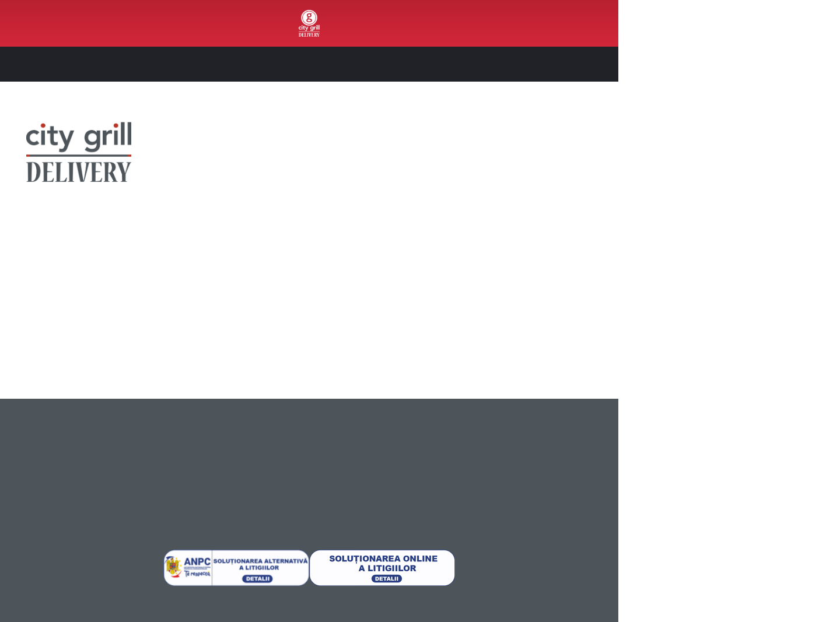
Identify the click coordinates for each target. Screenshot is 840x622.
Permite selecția (743, 507)
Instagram (185, 270)
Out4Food (50, 23)
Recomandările (723, 196)
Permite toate (742, 469)
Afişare (583, 599)
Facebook (116, 270)
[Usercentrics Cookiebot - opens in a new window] (76, 599)
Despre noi (27, 424)
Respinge (743, 545)
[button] (590, 64)
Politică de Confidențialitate (177, 436)
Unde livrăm (28, 437)
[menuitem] (50, 23)
